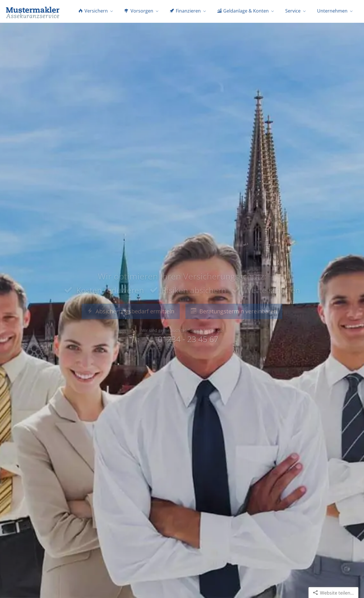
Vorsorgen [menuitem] (139, 11)
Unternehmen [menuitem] (332, 11)
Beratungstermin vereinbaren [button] (234, 311)
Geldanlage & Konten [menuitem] (243, 11)
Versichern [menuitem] (93, 11)
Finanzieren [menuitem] (185, 11)
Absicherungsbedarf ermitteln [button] (131, 311)
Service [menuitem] (293, 11)
